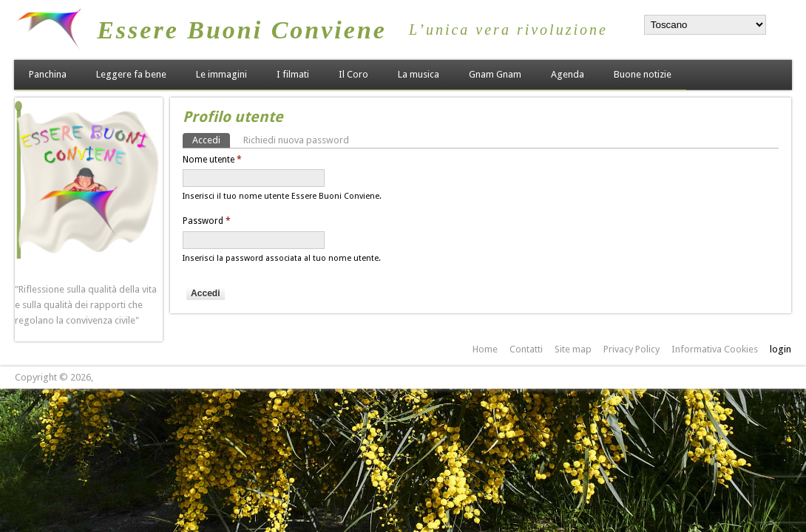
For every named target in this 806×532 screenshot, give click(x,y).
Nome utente (212, 160)
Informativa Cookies (715, 349)
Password (207, 221)
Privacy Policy (631, 349)
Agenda (568, 74)
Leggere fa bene (131, 74)
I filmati (293, 74)
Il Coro (353, 74)
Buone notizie (643, 74)
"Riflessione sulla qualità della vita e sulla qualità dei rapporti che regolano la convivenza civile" (86, 305)
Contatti (526, 349)
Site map (573, 349)
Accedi (211, 139)
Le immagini (221, 74)
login (780, 349)
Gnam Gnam (495, 74)
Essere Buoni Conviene (242, 30)
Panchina (48, 74)
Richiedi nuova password (296, 140)
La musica (419, 74)
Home (485, 349)
